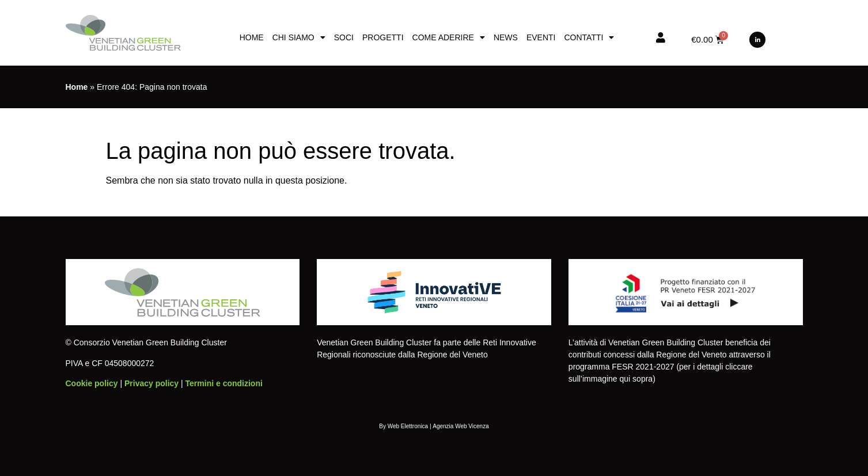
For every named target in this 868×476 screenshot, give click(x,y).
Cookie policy (92, 383)
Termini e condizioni (224, 383)
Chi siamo (299, 37)
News (506, 37)
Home (252, 37)
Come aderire (449, 37)
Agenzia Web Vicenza (460, 426)
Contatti (589, 37)
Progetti (383, 37)
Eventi (541, 37)
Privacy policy (151, 383)
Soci (344, 37)
